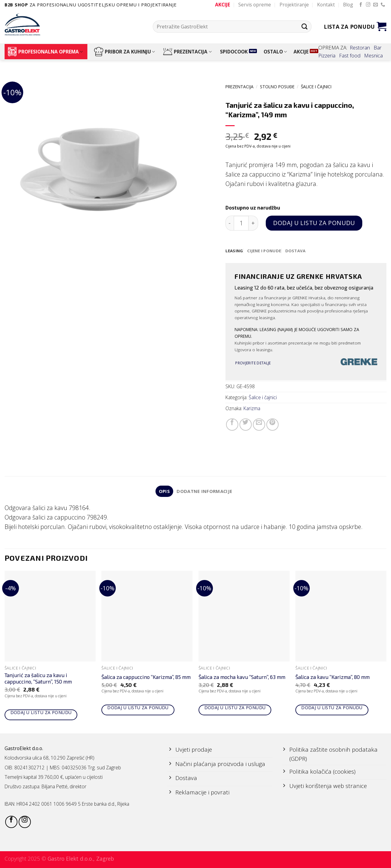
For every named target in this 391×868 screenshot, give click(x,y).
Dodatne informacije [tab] (205, 492)
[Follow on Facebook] (361, 5)
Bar (378, 47)
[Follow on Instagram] (368, 5)
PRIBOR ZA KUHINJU (124, 52)
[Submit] (304, 26)
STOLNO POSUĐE (277, 87)
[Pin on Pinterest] (272, 425)
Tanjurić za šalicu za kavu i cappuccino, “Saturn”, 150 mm (38, 679)
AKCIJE (301, 52)
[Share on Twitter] (246, 425)
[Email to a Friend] (259, 425)
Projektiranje (294, 5)
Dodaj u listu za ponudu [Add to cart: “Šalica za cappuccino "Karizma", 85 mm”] (138, 708)
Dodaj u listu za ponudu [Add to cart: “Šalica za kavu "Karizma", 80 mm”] (332, 708)
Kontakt (326, 5)
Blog (348, 5)
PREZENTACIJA (187, 52)
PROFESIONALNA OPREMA (45, 52)
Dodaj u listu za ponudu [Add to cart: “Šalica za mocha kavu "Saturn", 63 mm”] (235, 708)
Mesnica (373, 55)
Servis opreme (255, 5)
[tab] (234, 251)
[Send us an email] (376, 5)
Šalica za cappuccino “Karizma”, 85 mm (146, 677)
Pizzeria (327, 55)
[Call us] (383, 5)
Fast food (350, 55)
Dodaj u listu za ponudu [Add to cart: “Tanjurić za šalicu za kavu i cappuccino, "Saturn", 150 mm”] (41, 713)
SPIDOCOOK (234, 52)
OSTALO (275, 52)
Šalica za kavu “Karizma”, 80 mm (333, 677)
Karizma (252, 409)
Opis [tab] (164, 492)
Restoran (360, 47)
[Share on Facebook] (232, 425)
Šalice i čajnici (316, 87)
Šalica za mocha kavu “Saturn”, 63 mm (242, 677)
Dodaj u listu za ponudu (314, 223)
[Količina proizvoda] (241, 223)
